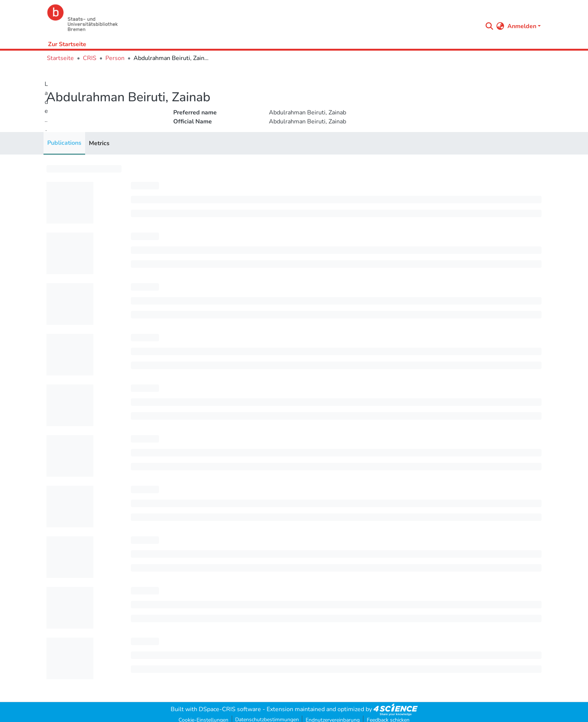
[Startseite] (263, 18)
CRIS (90, 58)
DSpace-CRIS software (230, 709)
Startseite (60, 58)
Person (115, 58)
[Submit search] (490, 26)
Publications (64, 143)
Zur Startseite (67, 44)
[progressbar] (84, 169)
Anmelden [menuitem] (522, 26)
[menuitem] (500, 26)
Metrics (99, 143)
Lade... (46, 107)
